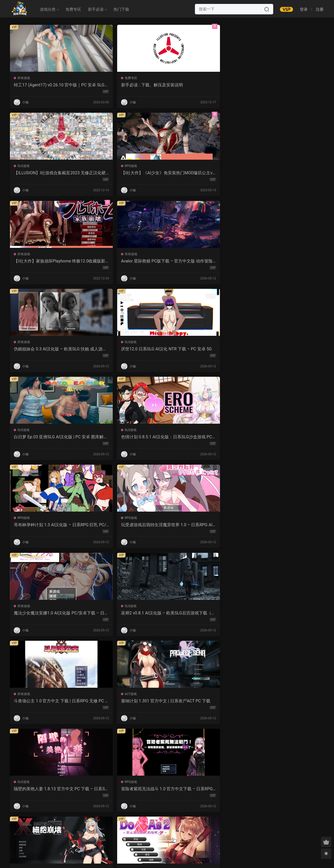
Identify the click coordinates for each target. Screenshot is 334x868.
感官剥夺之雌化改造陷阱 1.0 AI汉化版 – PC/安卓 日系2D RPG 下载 (286, 704)
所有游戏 (24, 78)
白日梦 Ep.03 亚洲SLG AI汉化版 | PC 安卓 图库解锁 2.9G (46, 262)
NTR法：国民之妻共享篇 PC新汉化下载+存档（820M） (47, 704)
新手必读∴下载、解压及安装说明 (125, 85)
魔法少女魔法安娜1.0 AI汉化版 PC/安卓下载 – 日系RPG (47, 350)
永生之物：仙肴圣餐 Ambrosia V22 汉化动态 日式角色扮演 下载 (126, 527)
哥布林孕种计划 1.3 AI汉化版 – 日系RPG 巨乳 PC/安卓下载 (205, 262)
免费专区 (73, 9)
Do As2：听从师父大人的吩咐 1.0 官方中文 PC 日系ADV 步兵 (284, 439)
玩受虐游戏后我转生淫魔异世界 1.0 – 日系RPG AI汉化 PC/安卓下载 (286, 262)
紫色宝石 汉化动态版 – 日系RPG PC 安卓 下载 (127, 704)
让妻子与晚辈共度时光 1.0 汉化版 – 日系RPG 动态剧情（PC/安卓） (286, 527)
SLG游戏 (183, 78)
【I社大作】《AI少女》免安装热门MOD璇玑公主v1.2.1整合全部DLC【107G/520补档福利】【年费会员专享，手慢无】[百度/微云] (285, 85)
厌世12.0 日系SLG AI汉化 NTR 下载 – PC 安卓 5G (286, 173)
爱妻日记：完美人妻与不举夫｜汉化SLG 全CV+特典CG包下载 (284, 616)
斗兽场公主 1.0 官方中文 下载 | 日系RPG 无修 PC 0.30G (207, 350)
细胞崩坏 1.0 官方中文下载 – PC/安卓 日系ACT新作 (206, 439)
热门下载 (121, 9)
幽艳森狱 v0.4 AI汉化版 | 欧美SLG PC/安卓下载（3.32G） (47, 793)
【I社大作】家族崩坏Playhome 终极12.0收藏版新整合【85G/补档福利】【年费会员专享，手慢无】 (48, 173)
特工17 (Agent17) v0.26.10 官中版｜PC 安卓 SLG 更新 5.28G (46, 85)
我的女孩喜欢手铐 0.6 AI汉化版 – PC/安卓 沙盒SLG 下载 (206, 793)
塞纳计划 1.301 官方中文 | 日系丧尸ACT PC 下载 (286, 350)
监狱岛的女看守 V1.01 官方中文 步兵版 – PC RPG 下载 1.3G (205, 616)
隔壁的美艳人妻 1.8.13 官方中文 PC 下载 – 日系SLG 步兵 (47, 439)
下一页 (180, 830)
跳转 (207, 830)
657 (166, 830)
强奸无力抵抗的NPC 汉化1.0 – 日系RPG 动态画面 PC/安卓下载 (47, 616)
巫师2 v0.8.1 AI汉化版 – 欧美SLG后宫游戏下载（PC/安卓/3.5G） (127, 350)
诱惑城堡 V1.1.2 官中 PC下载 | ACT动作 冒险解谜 (47, 527)
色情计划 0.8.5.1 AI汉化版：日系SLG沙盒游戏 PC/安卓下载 (126, 262)
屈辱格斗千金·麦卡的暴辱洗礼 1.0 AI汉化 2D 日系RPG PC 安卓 (207, 704)
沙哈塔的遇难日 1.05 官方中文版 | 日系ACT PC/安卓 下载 (205, 527)
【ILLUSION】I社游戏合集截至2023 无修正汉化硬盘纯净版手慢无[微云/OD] (206, 85)
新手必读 (96, 9)
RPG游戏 (263, 78)
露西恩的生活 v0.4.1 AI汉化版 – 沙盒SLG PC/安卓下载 (126, 793)
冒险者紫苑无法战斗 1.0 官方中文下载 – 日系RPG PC (127, 439)
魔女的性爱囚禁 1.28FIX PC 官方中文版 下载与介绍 (126, 616)
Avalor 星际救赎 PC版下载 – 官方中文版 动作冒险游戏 (127, 173)
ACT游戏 (263, 343)
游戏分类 (48, 9)
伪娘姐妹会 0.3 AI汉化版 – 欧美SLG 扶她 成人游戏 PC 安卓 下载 (206, 173)
